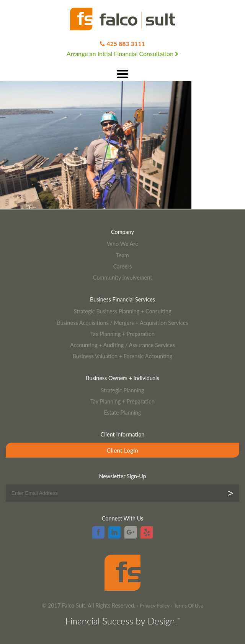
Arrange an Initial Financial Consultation (122, 54)
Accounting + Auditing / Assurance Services (122, 345)
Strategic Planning (122, 390)
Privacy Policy (155, 606)
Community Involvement (123, 278)
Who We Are (122, 244)
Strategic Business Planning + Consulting (122, 311)
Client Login (122, 450)
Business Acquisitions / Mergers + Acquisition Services (123, 323)
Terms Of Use (189, 606)
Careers (122, 266)
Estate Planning (122, 413)
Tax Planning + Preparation (122, 334)
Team (122, 255)
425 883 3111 (126, 44)
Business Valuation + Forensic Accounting (123, 356)
